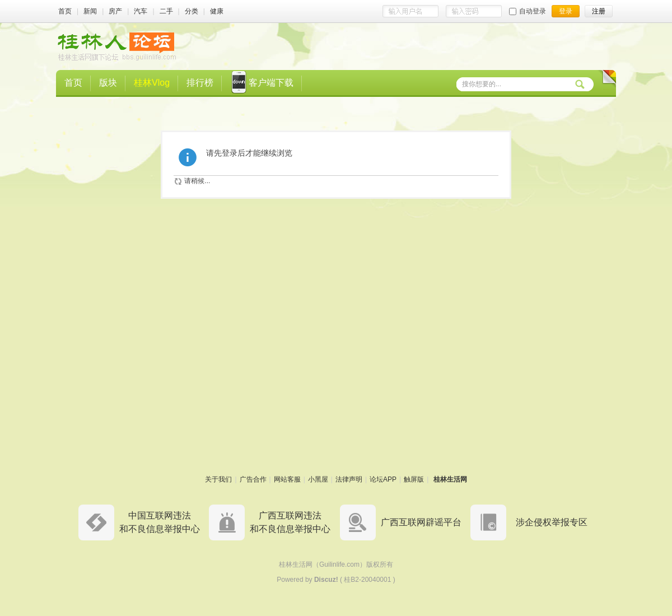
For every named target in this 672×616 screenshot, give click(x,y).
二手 (166, 11)
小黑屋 (318, 479)
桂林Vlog (152, 83)
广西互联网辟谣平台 (421, 522)
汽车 (141, 11)
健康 (217, 11)
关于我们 (218, 479)
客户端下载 (262, 83)
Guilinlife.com (339, 564)
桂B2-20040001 (367, 580)
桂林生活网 (450, 479)
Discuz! (326, 580)
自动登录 (528, 11)
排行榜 (200, 83)
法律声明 (349, 479)
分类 (192, 11)
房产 (115, 11)
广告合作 (253, 479)
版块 (108, 83)
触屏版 (414, 479)
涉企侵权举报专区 (552, 522)
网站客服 (287, 479)
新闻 (90, 11)
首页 (65, 11)
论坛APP (383, 479)
